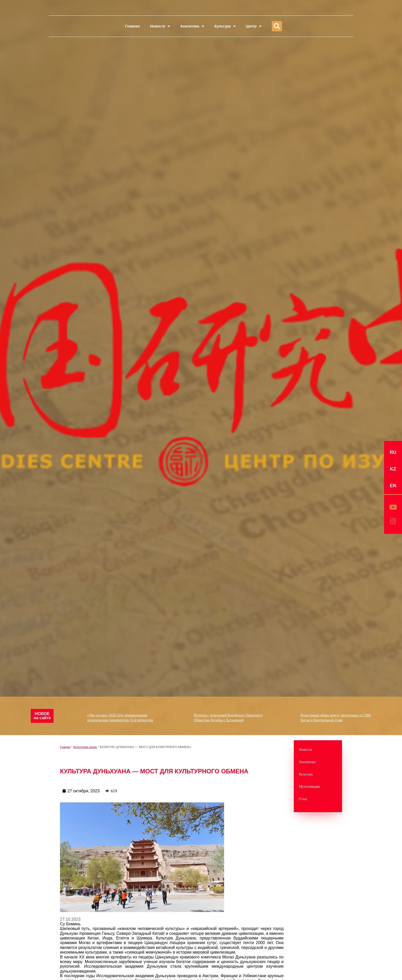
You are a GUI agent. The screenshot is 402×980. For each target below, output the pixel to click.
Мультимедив (309, 787)
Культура (225, 26)
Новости (160, 26)
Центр (254, 26)
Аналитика (192, 26)
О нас (303, 799)
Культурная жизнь (85, 747)
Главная (132, 26)
